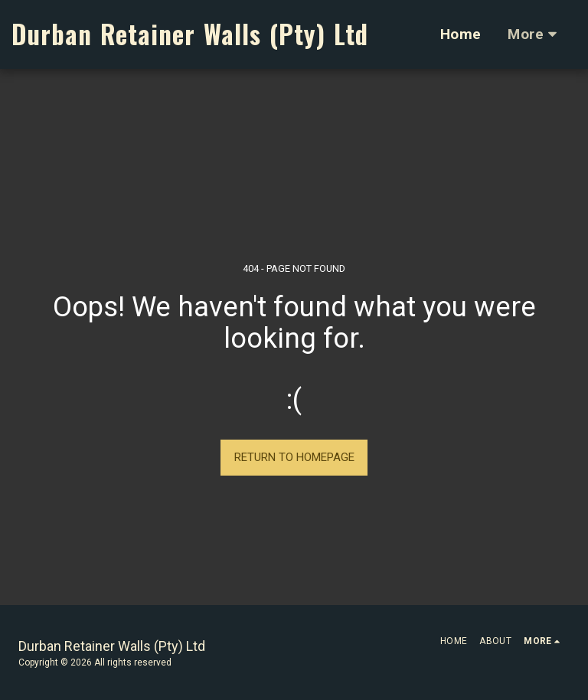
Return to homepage (294, 457)
